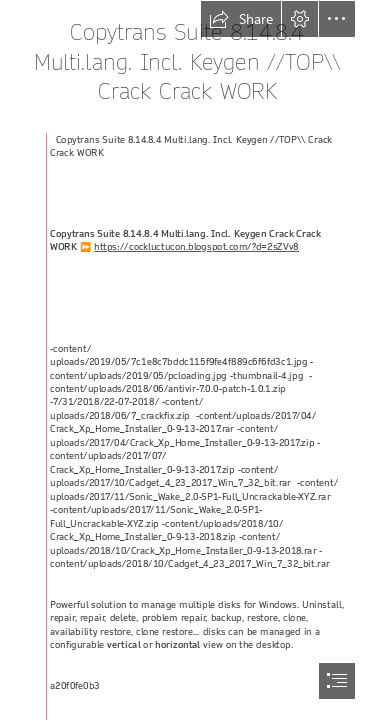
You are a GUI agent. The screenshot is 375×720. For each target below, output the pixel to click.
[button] (241, 19)
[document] (187, 360)
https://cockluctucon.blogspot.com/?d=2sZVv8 (196, 247)
